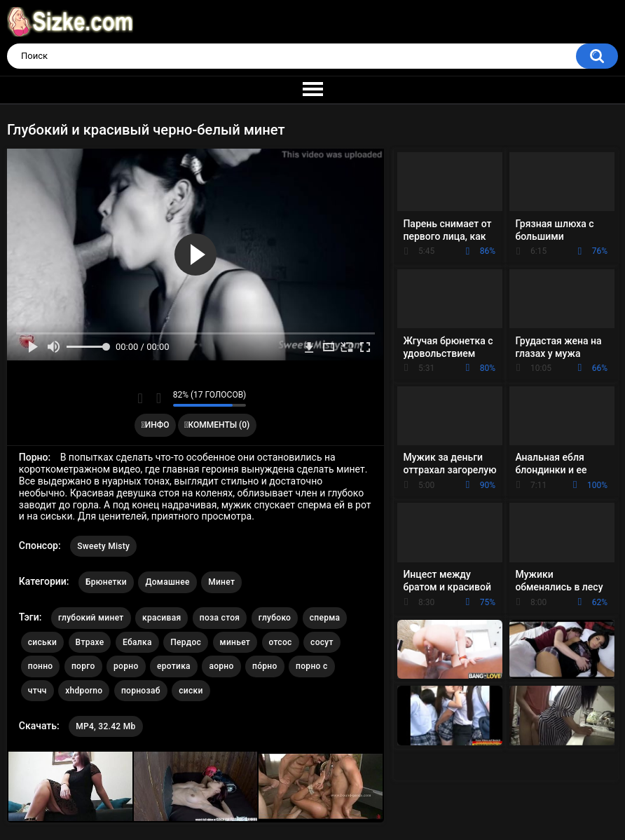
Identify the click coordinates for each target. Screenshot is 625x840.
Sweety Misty (103, 546)
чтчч (37, 691)
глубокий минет (91, 618)
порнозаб (141, 691)
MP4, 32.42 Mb (105, 726)
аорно (221, 666)
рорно (126, 666)
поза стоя (220, 618)
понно (41, 666)
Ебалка (137, 642)
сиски (191, 691)
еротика (174, 666)
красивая (162, 618)
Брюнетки (106, 582)
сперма (325, 618)
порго (83, 666)
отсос (281, 642)
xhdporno (84, 691)
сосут (322, 642)
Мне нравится (140, 398)
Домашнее (167, 582)
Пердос (186, 642)
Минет (221, 582)
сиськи (42, 642)
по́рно (265, 666)
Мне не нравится (159, 398)
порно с (311, 666)
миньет (235, 642)
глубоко (275, 618)
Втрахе (90, 642)
